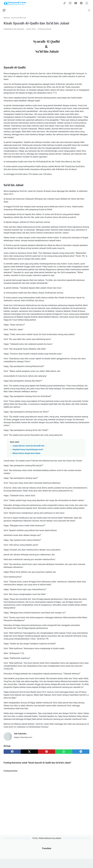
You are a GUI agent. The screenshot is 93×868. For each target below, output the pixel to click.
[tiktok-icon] (66, 3)
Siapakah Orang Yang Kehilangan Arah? (28, 451)
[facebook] (12, 753)
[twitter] (29, 753)
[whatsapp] (64, 753)
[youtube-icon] (77, 3)
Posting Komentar (45, 30)
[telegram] (81, 753)
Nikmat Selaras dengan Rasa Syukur (26, 454)
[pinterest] (46, 753)
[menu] (7, 10)
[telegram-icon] (82, 3)
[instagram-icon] (71, 3)
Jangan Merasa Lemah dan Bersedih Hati (28, 447)
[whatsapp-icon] (88, 3)
